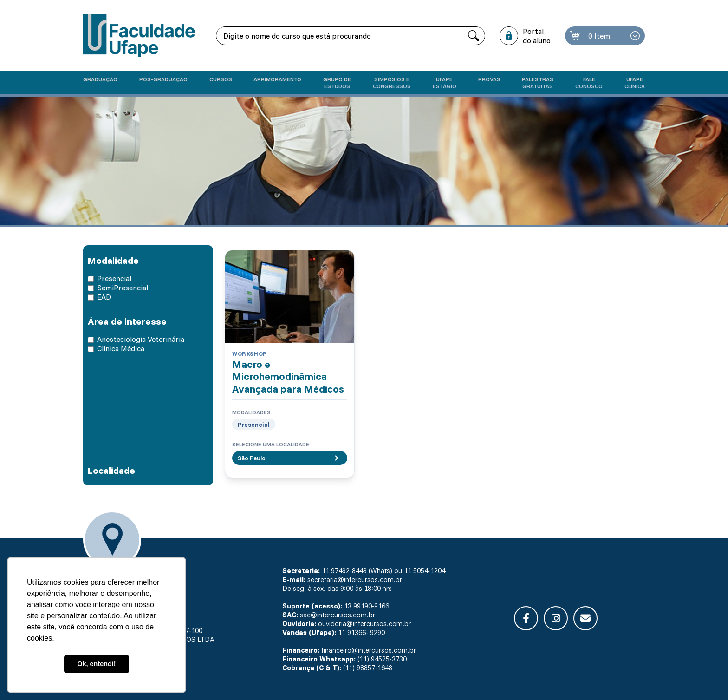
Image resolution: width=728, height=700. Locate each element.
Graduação (100, 79)
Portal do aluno (537, 36)
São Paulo (290, 458)
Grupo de (337, 83)
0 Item (599, 36)
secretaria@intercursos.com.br (355, 579)
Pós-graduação (163, 79)
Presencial (114, 278)
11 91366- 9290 (361, 632)
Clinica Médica (121, 348)
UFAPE (635, 83)
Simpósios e (392, 83)
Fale (589, 83)
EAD (104, 297)
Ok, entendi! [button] (96, 664)
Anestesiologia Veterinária (141, 339)
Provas (489, 79)
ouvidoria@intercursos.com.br (364, 624)
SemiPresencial (123, 288)
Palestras (538, 83)
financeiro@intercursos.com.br (369, 650)
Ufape (445, 83)
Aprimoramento (277, 79)
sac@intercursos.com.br (338, 615)
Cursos (221, 79)
